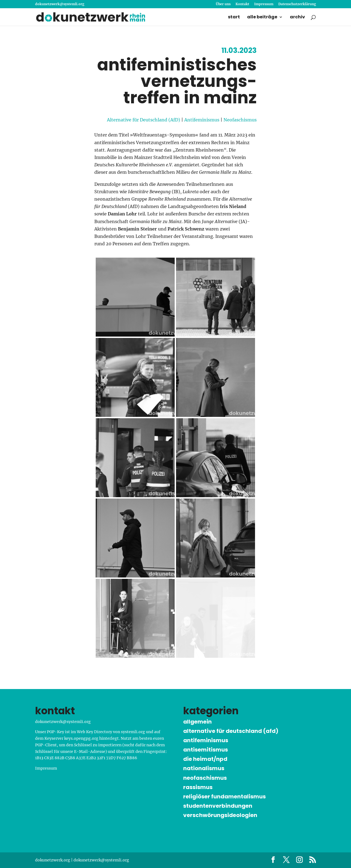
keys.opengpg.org (81, 738)
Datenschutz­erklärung (297, 4)
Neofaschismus (240, 120)
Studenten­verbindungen (218, 806)
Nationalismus (204, 768)
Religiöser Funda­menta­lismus (224, 796)
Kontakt (242, 4)
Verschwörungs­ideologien (220, 815)
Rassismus (198, 787)
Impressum (264, 4)
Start (234, 18)
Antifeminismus (202, 120)
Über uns (223, 4)
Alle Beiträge (262, 18)
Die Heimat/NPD (205, 759)
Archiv (297, 18)
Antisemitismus (206, 750)
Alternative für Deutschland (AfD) (144, 120)
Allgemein (197, 722)
